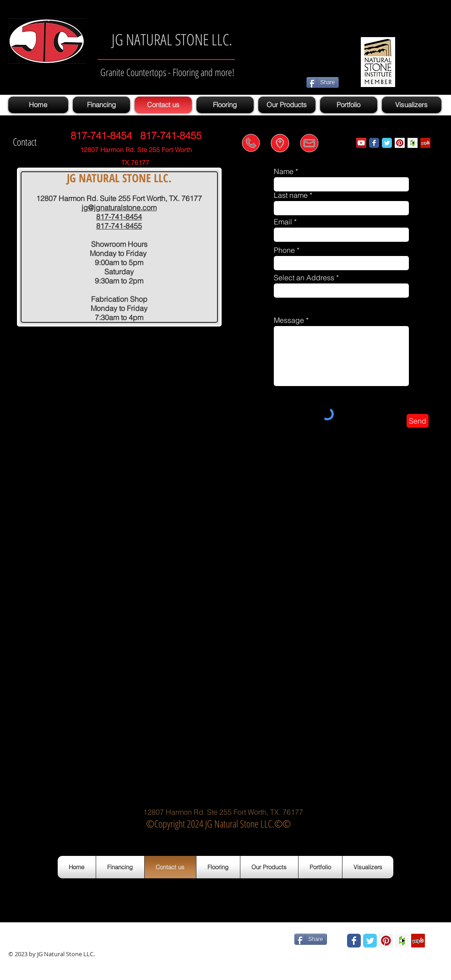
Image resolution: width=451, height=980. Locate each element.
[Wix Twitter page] (387, 143)
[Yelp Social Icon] (425, 143)
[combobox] (341, 291)
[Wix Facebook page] (374, 143)
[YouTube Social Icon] (361, 143)
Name (284, 171)
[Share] (323, 82)
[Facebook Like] (260, 940)
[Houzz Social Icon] (413, 143)
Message (289, 320)
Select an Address (304, 278)
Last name (291, 195)
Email (283, 222)
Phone (284, 250)
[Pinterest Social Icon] (400, 143)
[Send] (418, 421)
